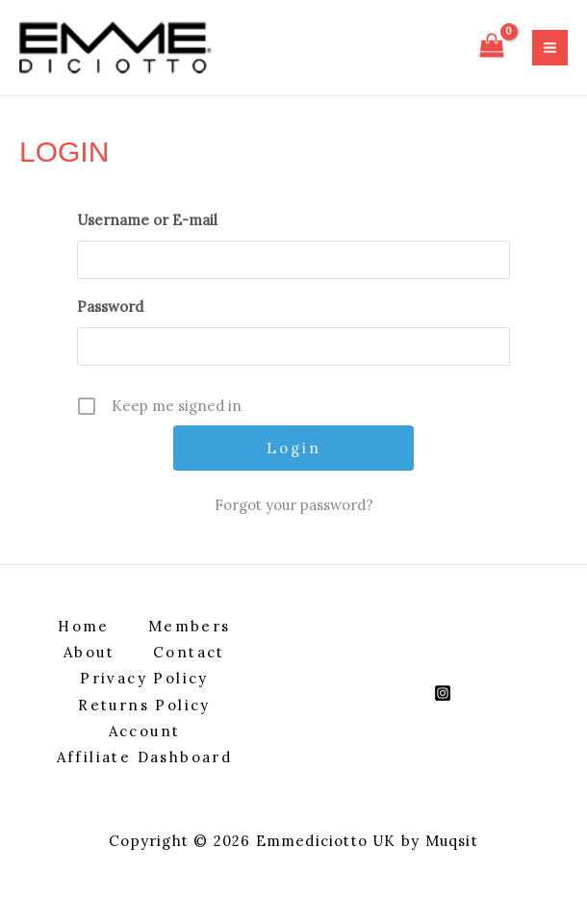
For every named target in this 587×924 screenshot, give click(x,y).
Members (190, 626)
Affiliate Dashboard (145, 757)
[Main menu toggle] (550, 48)
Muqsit (452, 841)
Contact (189, 652)
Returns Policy (144, 705)
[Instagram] (443, 693)
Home (84, 626)
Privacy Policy (144, 678)
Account (145, 731)
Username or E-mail (147, 220)
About (89, 652)
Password (110, 307)
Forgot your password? (294, 505)
